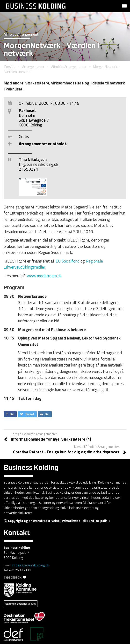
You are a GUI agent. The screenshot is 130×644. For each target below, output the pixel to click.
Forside (10, 66)
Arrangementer (33, 66)
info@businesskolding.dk (30, 565)
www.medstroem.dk (45, 276)
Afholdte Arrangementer (69, 66)
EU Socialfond (68, 261)
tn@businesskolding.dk (39, 164)
